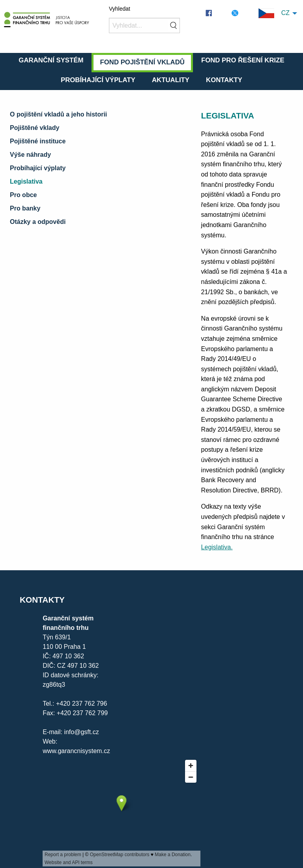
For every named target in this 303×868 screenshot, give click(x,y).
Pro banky (25, 208)
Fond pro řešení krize (243, 60)
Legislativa (26, 181)
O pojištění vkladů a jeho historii (58, 114)
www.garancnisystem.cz (76, 751)
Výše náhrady (30, 155)
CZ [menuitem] (274, 13)
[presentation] (122, 811)
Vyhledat (120, 9)
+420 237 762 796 (81, 704)
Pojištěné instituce (38, 141)
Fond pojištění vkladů (142, 62)
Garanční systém (51, 60)
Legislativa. (217, 547)
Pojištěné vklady (35, 128)
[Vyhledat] (144, 25)
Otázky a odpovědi (38, 222)
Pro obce (23, 195)
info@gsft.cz (81, 732)
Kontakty (224, 80)
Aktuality (171, 80)
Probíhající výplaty (98, 80)
